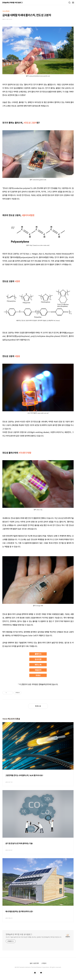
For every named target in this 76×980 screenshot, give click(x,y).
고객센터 (44, 963)
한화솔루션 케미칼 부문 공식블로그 (19, 934)
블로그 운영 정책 (34, 963)
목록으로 (38, 706)
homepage (35, 973)
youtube (41, 973)
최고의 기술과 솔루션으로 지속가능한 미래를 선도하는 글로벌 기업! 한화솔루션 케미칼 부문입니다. (34, 937)
